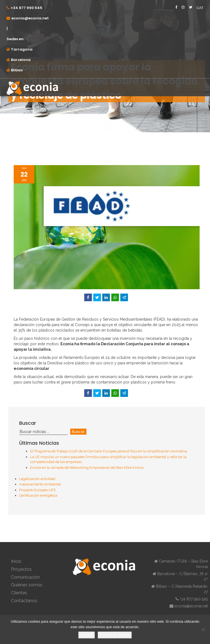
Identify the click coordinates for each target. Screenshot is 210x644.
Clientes (19, 593)
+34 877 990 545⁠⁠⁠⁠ (27, 8)
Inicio (16, 561)
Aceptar (87, 635)
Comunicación (25, 577)
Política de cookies (115, 635)
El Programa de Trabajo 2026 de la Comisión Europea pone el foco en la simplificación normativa (109, 451)
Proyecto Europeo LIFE (37, 490)
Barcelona (21, 60)
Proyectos (21, 569)
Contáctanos (24, 601)
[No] (203, 630)
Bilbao (17, 70)
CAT (200, 8)
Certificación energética (38, 495)
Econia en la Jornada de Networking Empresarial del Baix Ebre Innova (87, 468)
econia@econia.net (30, 18)
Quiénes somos (27, 585)
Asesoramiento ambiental (40, 484)
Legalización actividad (37, 479)
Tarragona (22, 49)
